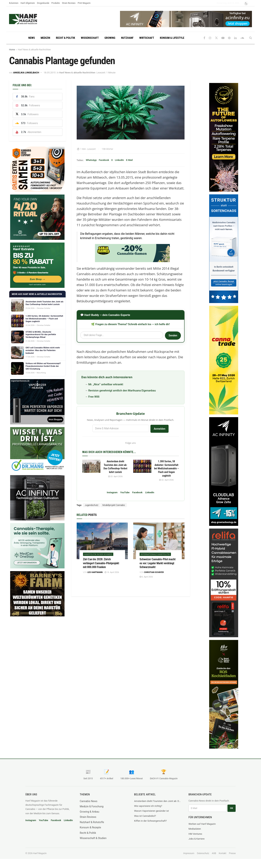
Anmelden (159, 429)
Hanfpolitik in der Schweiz (98, 554)
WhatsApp (91, 160)
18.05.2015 (50, 73)
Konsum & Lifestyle (172, 38)
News (32, 38)
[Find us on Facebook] (204, 38)
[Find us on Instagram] (210, 38)
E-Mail (129, 160)
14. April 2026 (112, 572)
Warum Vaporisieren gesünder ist (152, 811)
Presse (232, 853)
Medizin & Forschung (92, 806)
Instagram (112, 492)
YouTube (125, 492)
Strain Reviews (69, 3)
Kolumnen (14, 3)
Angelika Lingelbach (26, 73)
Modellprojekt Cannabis (114, 505)
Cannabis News (89, 801)
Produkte (56, 3)
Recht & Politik (66, 38)
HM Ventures (195, 834)
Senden (173, 335)
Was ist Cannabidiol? (145, 816)
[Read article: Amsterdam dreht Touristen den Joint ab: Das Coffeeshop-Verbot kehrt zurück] (91, 466)
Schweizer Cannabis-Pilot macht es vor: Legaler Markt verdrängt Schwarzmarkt (158, 563)
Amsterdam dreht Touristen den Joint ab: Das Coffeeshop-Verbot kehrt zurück (158, 801)
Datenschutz (203, 853)
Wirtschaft (147, 38)
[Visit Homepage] (30, 19)
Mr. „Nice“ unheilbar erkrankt (106, 384)
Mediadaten (195, 829)
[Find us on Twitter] (216, 38)
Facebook (104, 160)
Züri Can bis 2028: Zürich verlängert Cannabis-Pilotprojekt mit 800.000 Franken (101, 563)
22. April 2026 (166, 480)
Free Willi (94, 397)
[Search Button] (251, 38)
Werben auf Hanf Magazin (202, 824)
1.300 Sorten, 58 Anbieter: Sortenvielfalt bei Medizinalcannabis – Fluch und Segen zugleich (166, 468)
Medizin (45, 38)
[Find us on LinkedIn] (235, 38)
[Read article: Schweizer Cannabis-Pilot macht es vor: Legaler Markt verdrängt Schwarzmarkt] (159, 541)
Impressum (189, 853)
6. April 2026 (146, 577)
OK (232, 808)
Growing (110, 38)
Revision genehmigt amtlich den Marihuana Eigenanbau (122, 391)
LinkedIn (119, 160)
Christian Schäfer (154, 572)
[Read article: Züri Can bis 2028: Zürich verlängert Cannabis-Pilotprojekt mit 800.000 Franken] (102, 541)
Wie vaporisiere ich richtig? (148, 806)
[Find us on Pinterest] (229, 38)
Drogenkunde (43, 3)
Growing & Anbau (89, 812)
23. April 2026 (115, 476)
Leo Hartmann (95, 572)
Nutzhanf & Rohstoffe (92, 822)
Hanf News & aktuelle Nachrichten (34, 50)
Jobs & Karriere (196, 839)
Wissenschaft (90, 38)
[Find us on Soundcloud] (242, 38)
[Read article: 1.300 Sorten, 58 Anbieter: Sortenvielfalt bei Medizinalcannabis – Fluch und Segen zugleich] (142, 466)
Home (12, 50)
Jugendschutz (92, 505)
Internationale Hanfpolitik (155, 554)
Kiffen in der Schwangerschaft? (150, 821)
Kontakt (222, 853)
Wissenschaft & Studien (93, 838)
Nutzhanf (127, 38)
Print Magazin (84, 3)
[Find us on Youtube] (223, 38)
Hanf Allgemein (28, 3)
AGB (214, 853)
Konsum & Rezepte (90, 827)
